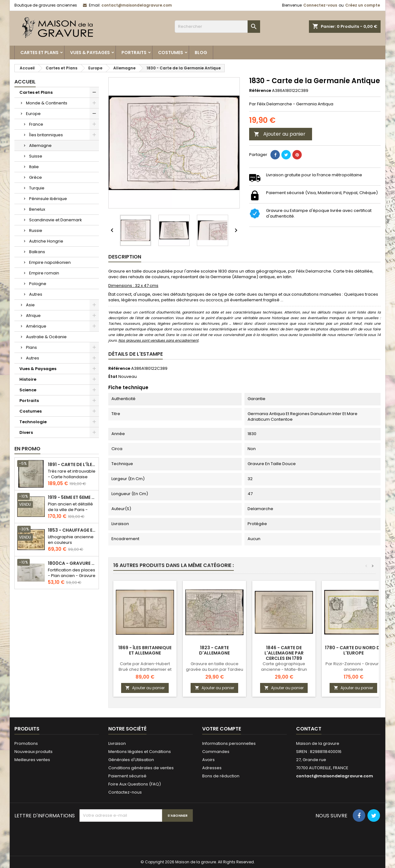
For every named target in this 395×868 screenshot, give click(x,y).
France (36, 124)
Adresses (212, 768)
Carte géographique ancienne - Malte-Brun (284, 667)
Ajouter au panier (280, 134)
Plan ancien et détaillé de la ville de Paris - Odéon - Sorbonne (70, 510)
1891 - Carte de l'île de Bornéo (72, 465)
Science (28, 390)
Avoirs (208, 760)
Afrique (33, 316)
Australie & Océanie (46, 337)
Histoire (28, 379)
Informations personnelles (229, 743)
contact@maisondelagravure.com (137, 5)
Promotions (26, 743)
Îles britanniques (46, 135)
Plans (31, 347)
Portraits (134, 53)
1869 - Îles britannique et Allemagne (145, 650)
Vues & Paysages (90, 53)
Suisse (36, 156)
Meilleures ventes (32, 760)
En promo (27, 449)
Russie (36, 231)
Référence (260, 91)
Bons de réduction (221, 776)
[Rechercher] (217, 27)
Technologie (33, 422)
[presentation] (127, 837)
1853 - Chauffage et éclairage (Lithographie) (72, 530)
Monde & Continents (47, 103)
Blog (201, 53)
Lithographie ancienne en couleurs (71, 540)
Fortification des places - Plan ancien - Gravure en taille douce (72, 576)
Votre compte (222, 729)
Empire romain (44, 273)
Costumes (171, 53)
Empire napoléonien (50, 262)
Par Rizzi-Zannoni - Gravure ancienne (354, 667)
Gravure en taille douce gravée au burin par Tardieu (215, 667)
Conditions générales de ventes (141, 768)
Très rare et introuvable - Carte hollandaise (72, 474)
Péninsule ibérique (48, 199)
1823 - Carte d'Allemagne (214, 650)
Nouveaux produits (33, 752)
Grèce (36, 177)
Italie (34, 167)
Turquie (37, 188)
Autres (36, 294)
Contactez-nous (125, 792)
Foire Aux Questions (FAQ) (135, 784)
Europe (33, 114)
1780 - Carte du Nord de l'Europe (354, 650)
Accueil (25, 82)
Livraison (117, 743)
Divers (26, 432)
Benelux (37, 209)
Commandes (216, 752)
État (113, 377)
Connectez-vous (320, 5)
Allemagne (40, 146)
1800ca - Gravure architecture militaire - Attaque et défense (72, 563)
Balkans (37, 252)
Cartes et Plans (39, 53)
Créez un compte (363, 5)
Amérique (36, 326)
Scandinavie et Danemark (56, 220)
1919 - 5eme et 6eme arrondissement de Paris (72, 497)
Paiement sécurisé (127, 776)
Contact (309, 729)
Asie (30, 305)
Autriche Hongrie (46, 241)
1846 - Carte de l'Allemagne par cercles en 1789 (284, 653)
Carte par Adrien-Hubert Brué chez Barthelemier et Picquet (145, 669)
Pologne (38, 284)
